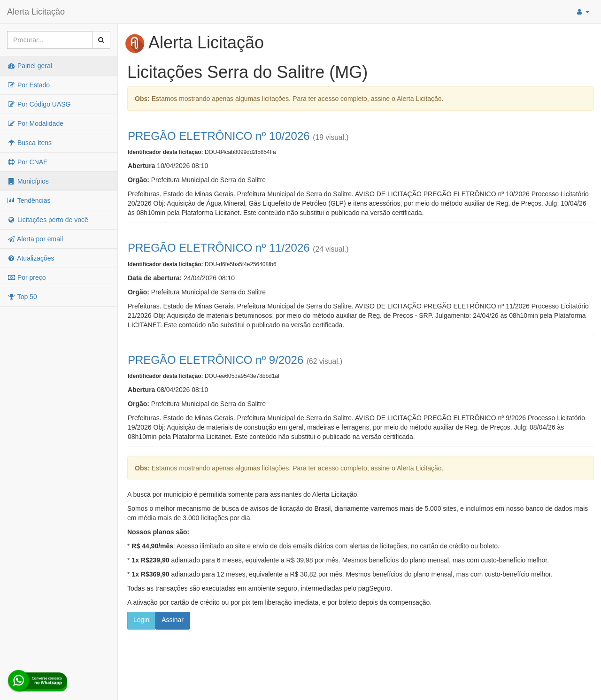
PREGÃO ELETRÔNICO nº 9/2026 (216, 360)
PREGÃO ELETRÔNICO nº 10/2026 (219, 136)
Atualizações (31, 258)
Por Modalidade (35, 123)
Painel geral (30, 66)
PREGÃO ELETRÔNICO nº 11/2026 (219, 248)
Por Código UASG (39, 104)
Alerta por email (35, 239)
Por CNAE (27, 162)
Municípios (28, 181)
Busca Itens (29, 143)
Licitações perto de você (48, 220)
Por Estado (28, 85)
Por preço (27, 277)
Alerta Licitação (36, 12)
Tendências (29, 200)
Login (141, 620)
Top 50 (22, 297)
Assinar (173, 620)
